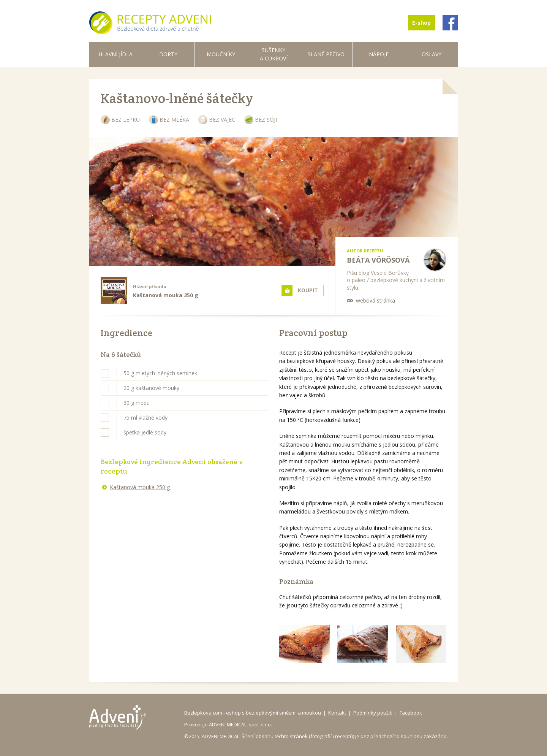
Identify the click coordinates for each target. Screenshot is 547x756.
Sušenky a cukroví (274, 54)
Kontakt (337, 713)
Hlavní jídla (115, 54)
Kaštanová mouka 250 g (140, 487)
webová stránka (375, 300)
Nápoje (379, 54)
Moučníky (221, 54)
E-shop (421, 23)
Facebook (411, 713)
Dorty (168, 54)
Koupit (308, 290)
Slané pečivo (326, 54)
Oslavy (432, 54)
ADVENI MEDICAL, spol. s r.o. (240, 724)
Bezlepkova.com (203, 713)
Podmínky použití (373, 713)
